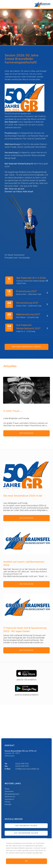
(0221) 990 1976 (22, 764)
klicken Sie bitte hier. (35, 853)
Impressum (9, 799)
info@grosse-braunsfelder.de (27, 769)
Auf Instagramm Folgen (26, 833)
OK (27, 861)
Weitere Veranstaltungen (26, 347)
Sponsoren (9, 792)
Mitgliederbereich (12, 794)
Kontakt (8, 805)
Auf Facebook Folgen (26, 826)
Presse (7, 802)
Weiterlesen (26, 433)
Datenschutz (10, 797)
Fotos (7, 789)
